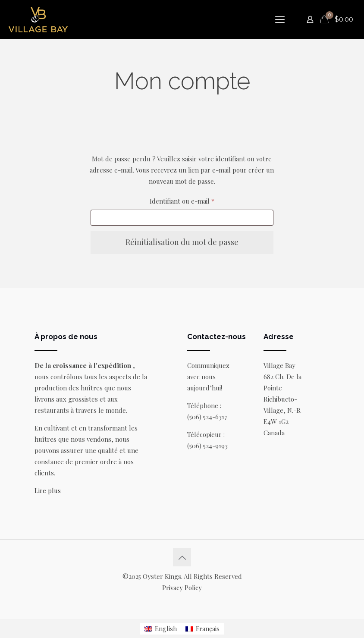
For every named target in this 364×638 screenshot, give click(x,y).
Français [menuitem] (208, 629)
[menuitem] (161, 629)
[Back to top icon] (182, 557)
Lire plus (48, 490)
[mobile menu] (280, 19)
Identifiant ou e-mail (198, 200)
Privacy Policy (182, 588)
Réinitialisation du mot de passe (182, 242)
